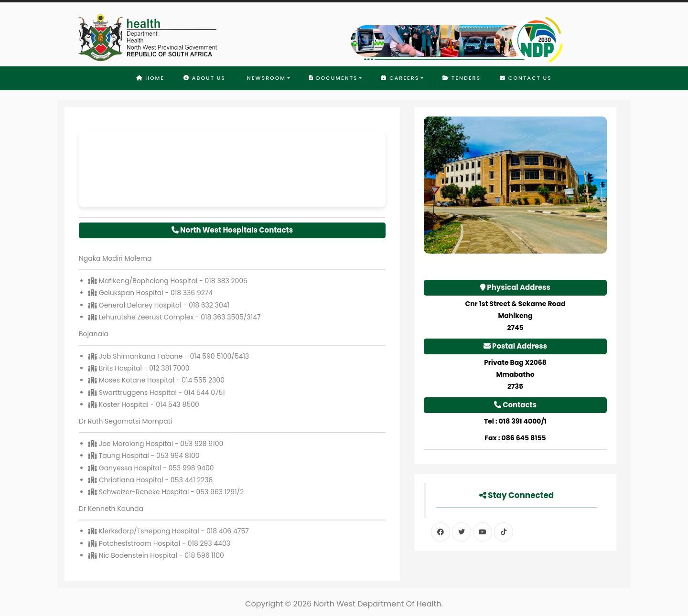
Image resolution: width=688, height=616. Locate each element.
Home (150, 78)
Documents (333, 78)
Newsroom (265, 78)
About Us (204, 78)
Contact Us (526, 78)
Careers (400, 78)
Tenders (462, 78)
